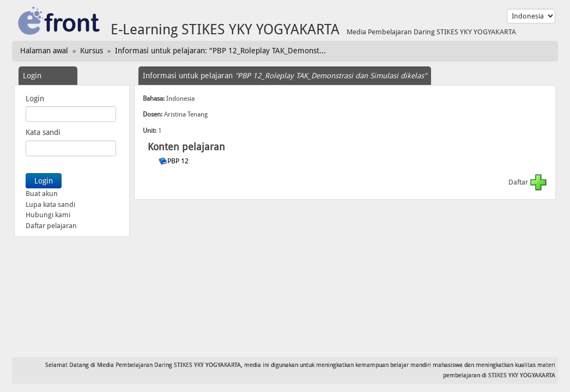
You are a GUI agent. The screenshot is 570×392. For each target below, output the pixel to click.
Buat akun (42, 194)
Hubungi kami (48, 215)
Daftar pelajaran (51, 226)
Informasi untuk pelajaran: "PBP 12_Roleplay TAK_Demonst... (220, 51)
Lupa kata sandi (50, 204)
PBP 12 (179, 161)
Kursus (92, 51)
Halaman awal (44, 51)
